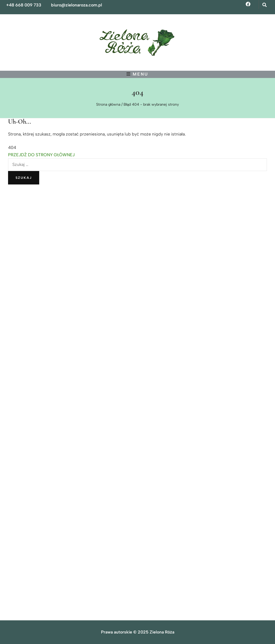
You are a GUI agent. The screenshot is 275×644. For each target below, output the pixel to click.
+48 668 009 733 (24, 5)
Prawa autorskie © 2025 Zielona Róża (138, 632)
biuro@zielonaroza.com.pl (77, 5)
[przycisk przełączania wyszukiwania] (265, 5)
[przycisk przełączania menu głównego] (137, 74)
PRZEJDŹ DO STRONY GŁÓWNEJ (41, 155)
